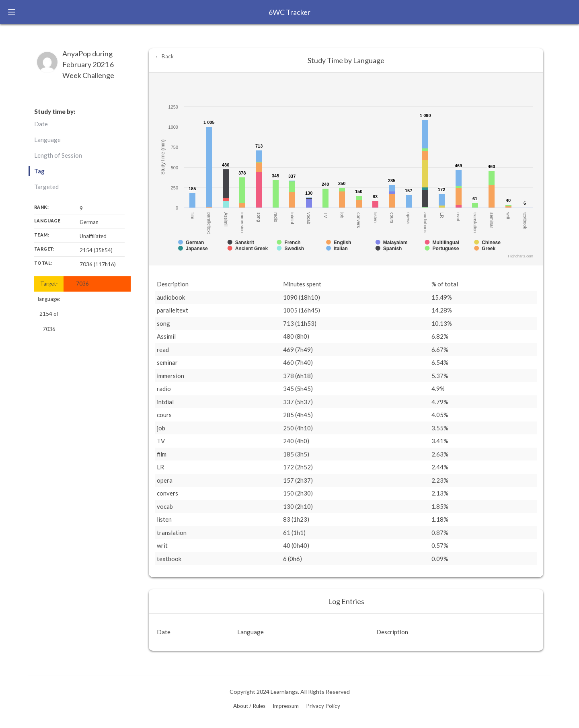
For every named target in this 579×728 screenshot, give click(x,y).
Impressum (286, 706)
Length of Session (58, 155)
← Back (164, 56)
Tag (39, 171)
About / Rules (249, 706)
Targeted (46, 187)
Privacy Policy (323, 706)
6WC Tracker (289, 12)
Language (47, 140)
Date (41, 124)
